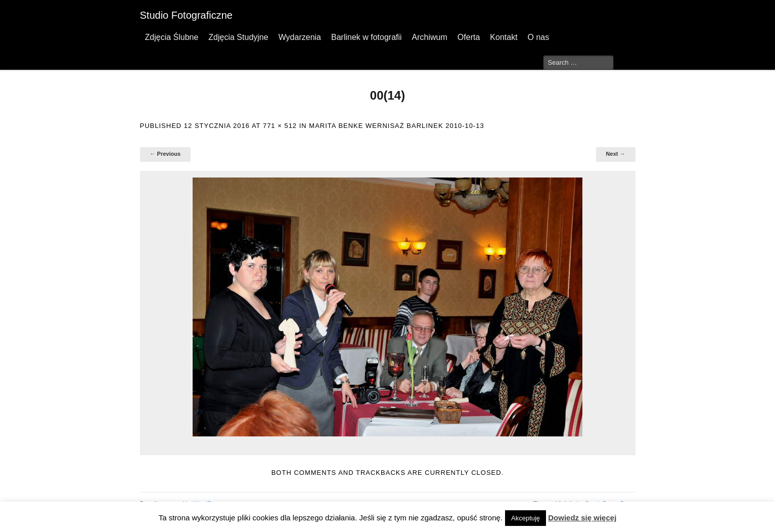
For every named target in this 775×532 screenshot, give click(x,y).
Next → (616, 154)
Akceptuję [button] (526, 518)
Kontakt (504, 37)
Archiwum (430, 37)
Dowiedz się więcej (582, 518)
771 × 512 (280, 126)
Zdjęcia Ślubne (172, 37)
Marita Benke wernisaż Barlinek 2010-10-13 (396, 126)
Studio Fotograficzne (186, 15)
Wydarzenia (300, 37)
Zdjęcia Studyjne (238, 37)
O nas (539, 37)
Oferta (469, 37)
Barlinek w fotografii (367, 37)
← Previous (166, 154)
